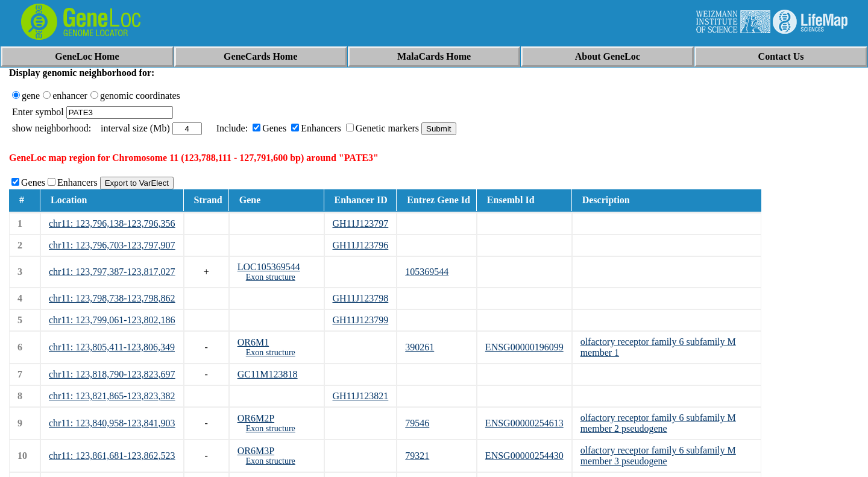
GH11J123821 (361, 396)
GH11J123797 (361, 223)
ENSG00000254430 (524, 456)
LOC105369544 (269, 267)
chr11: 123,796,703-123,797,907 (112, 245)
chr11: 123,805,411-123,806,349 (112, 347)
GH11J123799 (361, 320)
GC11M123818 (268, 374)
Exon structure (271, 277)
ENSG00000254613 (524, 423)
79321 (417, 456)
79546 (417, 423)
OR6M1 (253, 342)
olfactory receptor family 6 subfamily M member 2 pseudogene (658, 423)
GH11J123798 (361, 298)
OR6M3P (256, 451)
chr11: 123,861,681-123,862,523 (112, 456)
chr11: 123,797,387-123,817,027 (112, 272)
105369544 (427, 272)
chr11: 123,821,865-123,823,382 (112, 396)
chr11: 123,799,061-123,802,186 (112, 320)
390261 (420, 347)
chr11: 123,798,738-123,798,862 (112, 298)
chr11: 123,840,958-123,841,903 (112, 423)
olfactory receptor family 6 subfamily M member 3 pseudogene (658, 456)
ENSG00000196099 (524, 347)
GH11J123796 (361, 245)
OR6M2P (256, 418)
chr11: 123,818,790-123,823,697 (112, 374)
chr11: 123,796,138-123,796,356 (112, 223)
